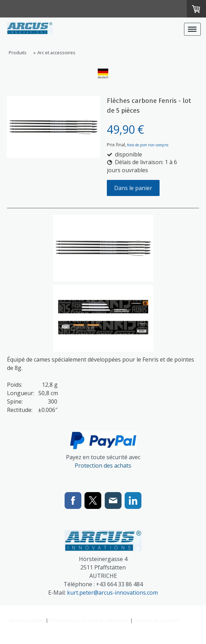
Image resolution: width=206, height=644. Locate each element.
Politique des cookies (156, 620)
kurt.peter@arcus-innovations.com (112, 593)
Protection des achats (103, 465)
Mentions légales (27, 620)
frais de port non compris (148, 145)
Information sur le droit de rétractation (89, 620)
